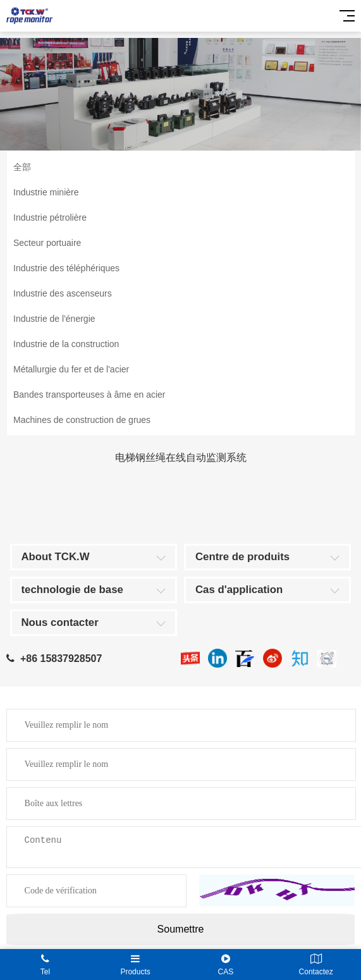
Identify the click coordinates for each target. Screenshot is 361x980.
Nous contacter (60, 622)
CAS (226, 965)
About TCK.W (56, 557)
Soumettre (181, 929)
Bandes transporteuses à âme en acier (89, 395)
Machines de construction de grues (82, 420)
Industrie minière (46, 192)
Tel (45, 965)
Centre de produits (242, 557)
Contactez (316, 965)
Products (136, 965)
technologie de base (72, 590)
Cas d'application (239, 590)
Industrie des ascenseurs (63, 293)
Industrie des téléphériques (66, 268)
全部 (22, 167)
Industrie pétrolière (50, 217)
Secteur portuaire (47, 243)
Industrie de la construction (66, 344)
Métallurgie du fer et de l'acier (71, 369)
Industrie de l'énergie (54, 319)
